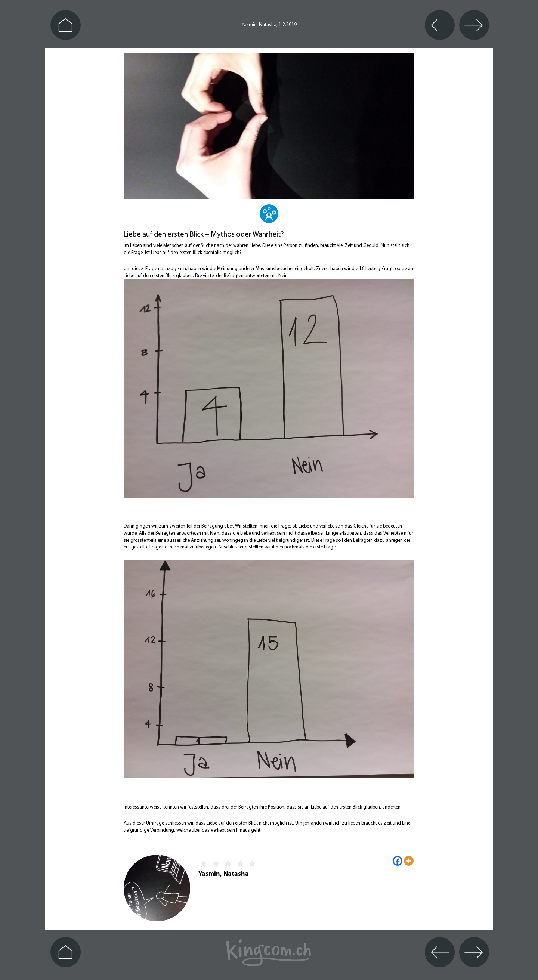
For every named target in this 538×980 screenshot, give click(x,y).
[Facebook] (398, 861)
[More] (409, 861)
